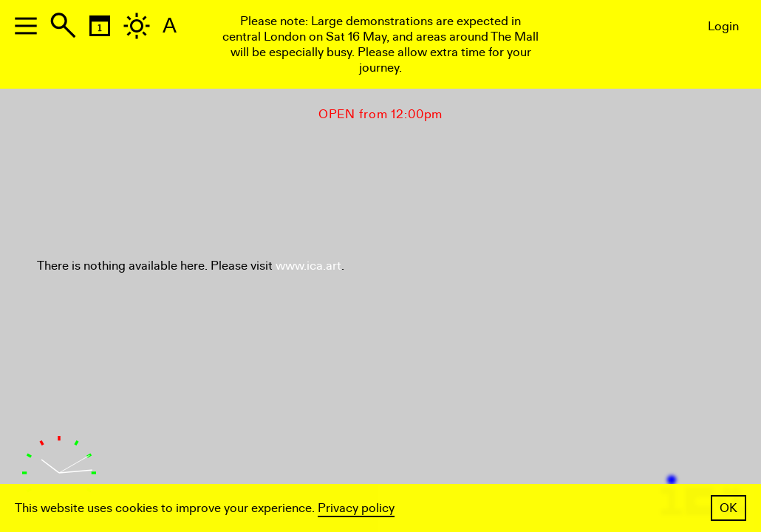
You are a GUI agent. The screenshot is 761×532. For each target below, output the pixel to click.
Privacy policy (356, 508)
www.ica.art (308, 266)
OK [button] (728, 508)
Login (723, 26)
